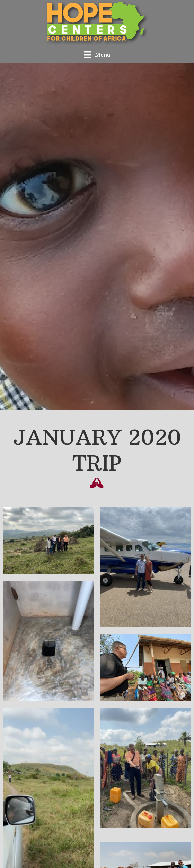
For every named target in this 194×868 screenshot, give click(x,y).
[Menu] (97, 54)
